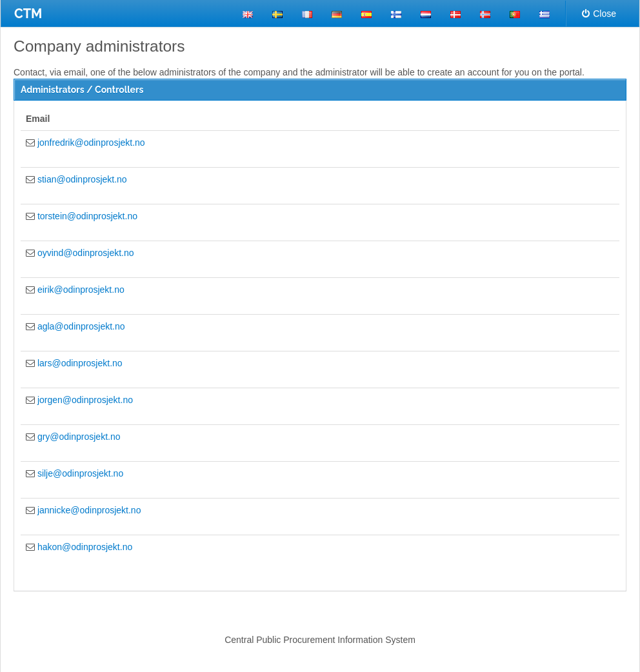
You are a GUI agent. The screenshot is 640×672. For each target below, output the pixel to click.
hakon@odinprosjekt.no (85, 547)
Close (599, 14)
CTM (28, 14)
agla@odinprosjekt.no (81, 326)
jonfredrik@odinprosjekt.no (91, 143)
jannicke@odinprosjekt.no (89, 510)
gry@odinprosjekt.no (79, 437)
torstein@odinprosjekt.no (87, 216)
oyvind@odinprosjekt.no (86, 253)
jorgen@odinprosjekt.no (85, 400)
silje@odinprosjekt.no (80, 473)
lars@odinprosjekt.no (80, 363)
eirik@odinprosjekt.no (81, 290)
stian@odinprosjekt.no (82, 179)
